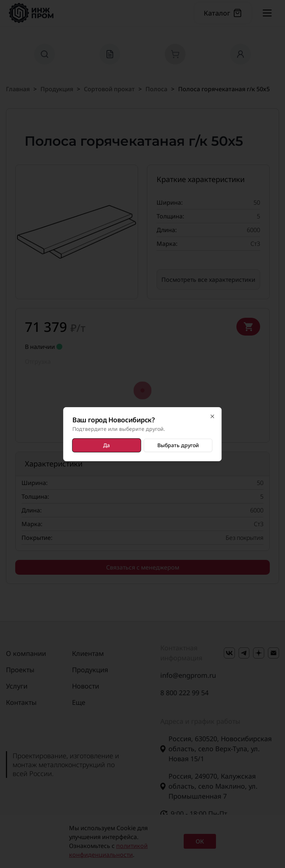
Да (107, 445)
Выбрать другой (178, 445)
